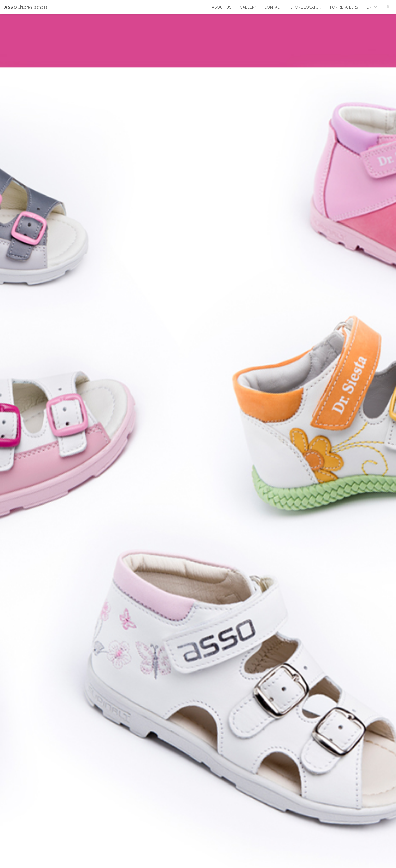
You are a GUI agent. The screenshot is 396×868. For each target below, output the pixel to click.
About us (222, 7)
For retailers (344, 7)
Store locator (306, 7)
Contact (273, 7)
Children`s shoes (26, 7)
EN (369, 7)
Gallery (248, 7)
